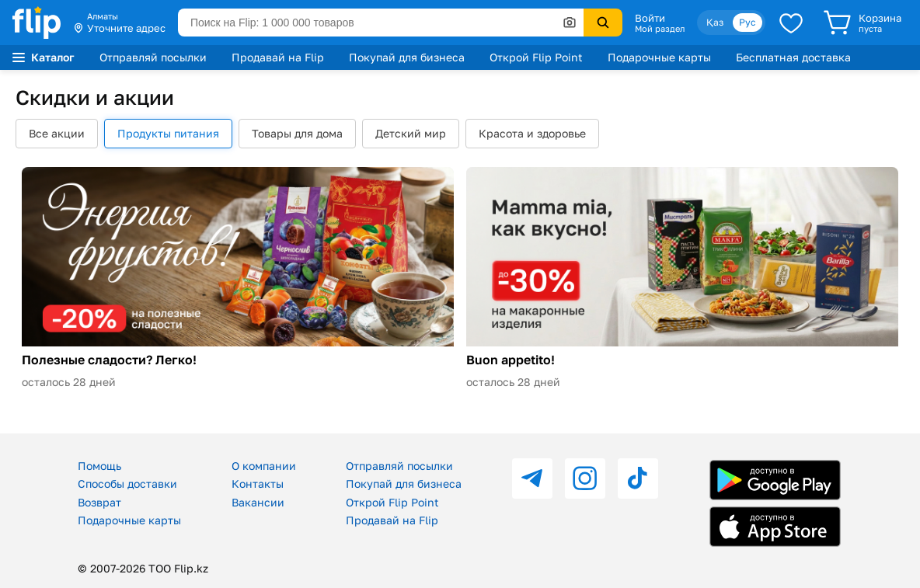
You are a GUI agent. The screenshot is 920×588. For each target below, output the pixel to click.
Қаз (715, 22)
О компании (264, 466)
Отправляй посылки (153, 57)
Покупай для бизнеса (407, 57)
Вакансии (258, 502)
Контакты (258, 484)
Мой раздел (660, 29)
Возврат (99, 502)
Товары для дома (297, 133)
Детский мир (411, 133)
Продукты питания (168, 133)
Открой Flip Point (536, 57)
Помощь (99, 466)
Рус (747, 22)
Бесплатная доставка (793, 57)
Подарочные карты (659, 57)
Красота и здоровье (532, 133)
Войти (650, 18)
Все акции (57, 133)
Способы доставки (127, 484)
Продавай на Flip (278, 57)
